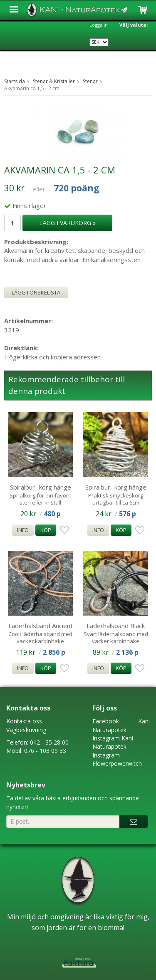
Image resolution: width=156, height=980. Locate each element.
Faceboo (104, 721)
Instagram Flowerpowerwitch (117, 759)
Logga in (99, 25)
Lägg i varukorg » (67, 223)
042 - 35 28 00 (49, 742)
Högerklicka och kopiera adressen (52, 357)
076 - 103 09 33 (45, 751)
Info (23, 530)
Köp (46, 530)
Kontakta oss (24, 721)
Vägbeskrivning (26, 730)
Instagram (106, 738)
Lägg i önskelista (36, 292)
